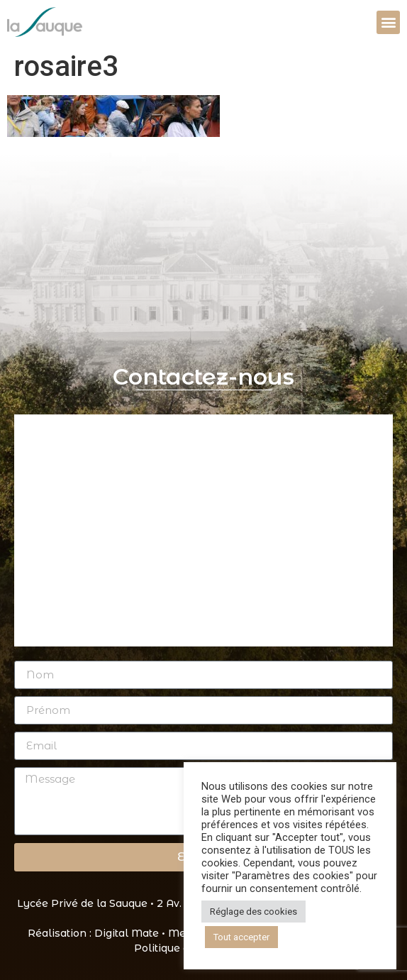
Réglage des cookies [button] (253, 912)
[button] (388, 22)
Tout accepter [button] (241, 937)
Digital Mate (127, 933)
